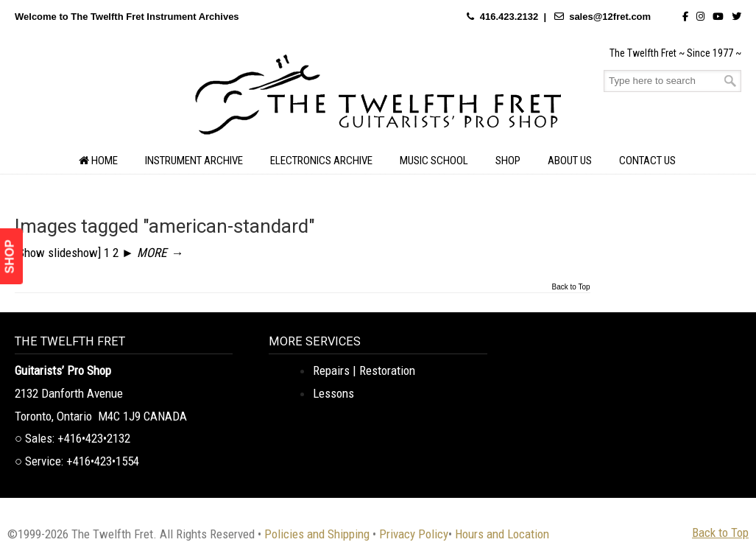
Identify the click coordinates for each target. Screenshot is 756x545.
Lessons (333, 393)
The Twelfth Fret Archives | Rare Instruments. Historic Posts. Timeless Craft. (378, 99)
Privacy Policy (414, 534)
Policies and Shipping (317, 534)
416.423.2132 (509, 17)
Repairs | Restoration (364, 370)
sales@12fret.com (610, 17)
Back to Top (571, 287)
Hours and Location (502, 534)
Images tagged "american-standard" (165, 226)
